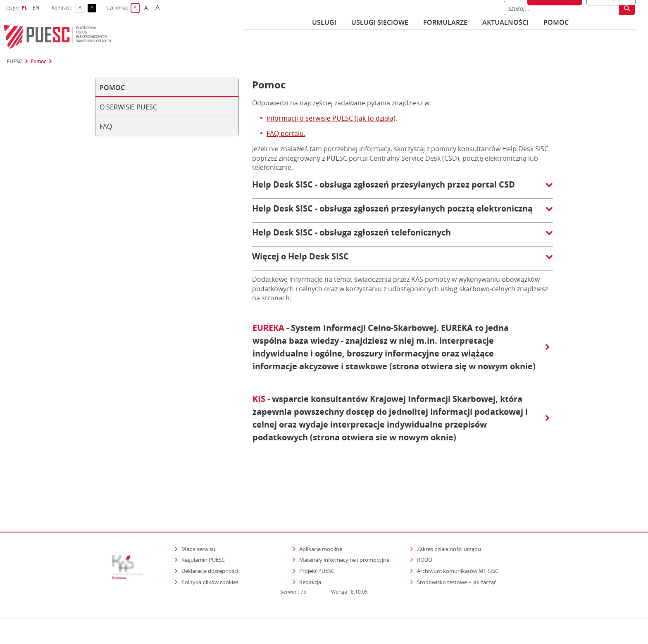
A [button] (82, 8)
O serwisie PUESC (128, 107)
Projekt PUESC (317, 535)
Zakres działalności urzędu (450, 513)
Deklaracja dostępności (210, 535)
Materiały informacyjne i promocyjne (344, 524)
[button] (403, 189)
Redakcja (310, 546)
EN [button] (37, 8)
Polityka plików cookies (210, 546)
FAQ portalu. (286, 133)
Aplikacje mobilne (321, 513)
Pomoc (38, 62)
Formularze (445, 22)
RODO (425, 524)
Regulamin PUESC (203, 524)
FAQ (106, 126)
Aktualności (505, 22)
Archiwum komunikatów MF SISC (458, 535)
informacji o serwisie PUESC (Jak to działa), (332, 118)
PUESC (14, 62)
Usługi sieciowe (380, 22)
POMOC (556, 22)
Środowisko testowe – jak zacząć (457, 546)
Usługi (324, 22)
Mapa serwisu (198, 513)
